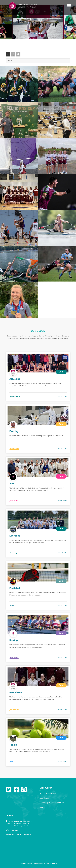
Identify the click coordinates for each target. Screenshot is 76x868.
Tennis (13, 745)
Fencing (14, 431)
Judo (12, 484)
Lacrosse (15, 536)
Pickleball (15, 588)
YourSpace (44, 798)
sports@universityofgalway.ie (20, 835)
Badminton (16, 692)
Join (61, 372)
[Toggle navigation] (69, 6)
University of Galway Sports (46, 863)
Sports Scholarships (48, 794)
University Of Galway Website (52, 803)
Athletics (15, 379)
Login (42, 807)
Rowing (14, 640)
